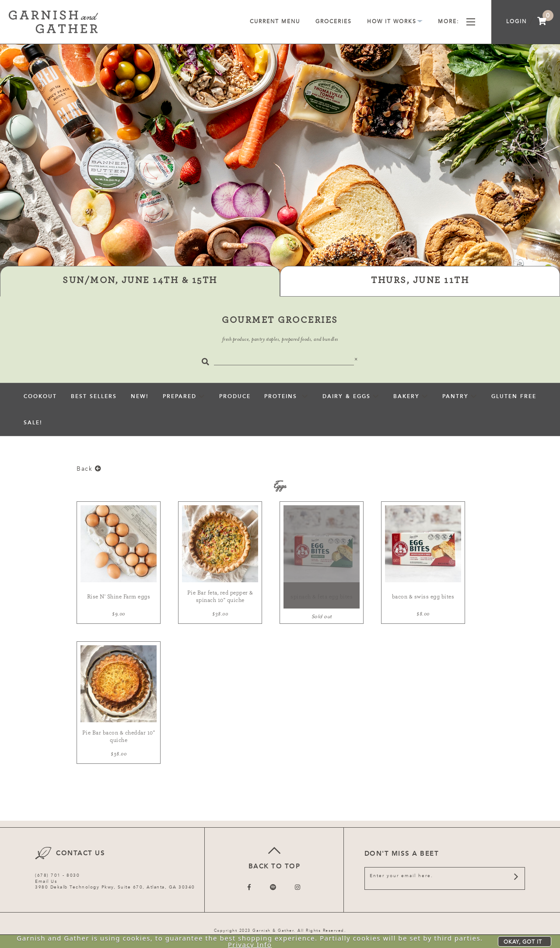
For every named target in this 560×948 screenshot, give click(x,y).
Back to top (274, 857)
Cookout (40, 396)
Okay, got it (523, 942)
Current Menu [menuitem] (275, 21)
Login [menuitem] (516, 21)
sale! (33, 423)
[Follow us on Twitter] (273, 887)
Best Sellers (94, 396)
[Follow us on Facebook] (250, 887)
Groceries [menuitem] (334, 21)
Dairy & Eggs (346, 396)
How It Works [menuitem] (395, 22)
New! (140, 396)
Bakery (406, 396)
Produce (235, 396)
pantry (455, 396)
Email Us (46, 882)
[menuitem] (542, 22)
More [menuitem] (457, 22)
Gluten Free (514, 396)
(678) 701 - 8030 (57, 875)
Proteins (282, 396)
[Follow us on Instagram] (298, 887)
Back (89, 469)
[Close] (356, 359)
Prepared (180, 396)
